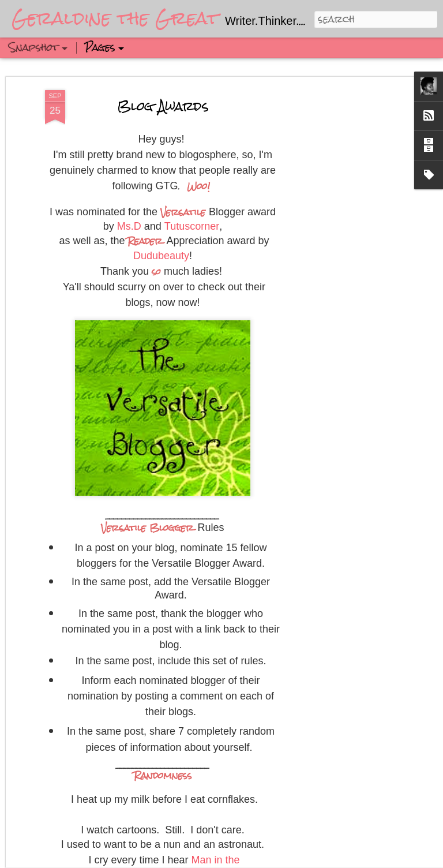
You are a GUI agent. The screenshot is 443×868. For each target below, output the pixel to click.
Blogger (354, 858)
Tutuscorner (192, 152)
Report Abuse (388, 858)
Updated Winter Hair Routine (248, 839)
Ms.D (129, 152)
